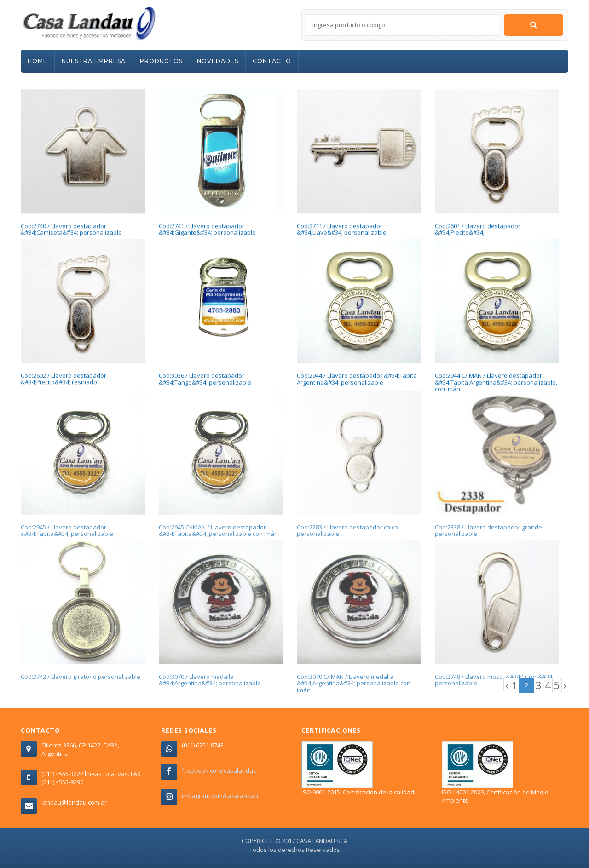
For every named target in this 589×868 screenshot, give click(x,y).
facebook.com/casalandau (219, 770)
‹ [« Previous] (507, 685)
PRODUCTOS (161, 61)
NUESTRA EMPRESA (94, 61)
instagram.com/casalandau (220, 796)
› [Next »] (565, 685)
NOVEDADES (218, 61)
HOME (38, 61)
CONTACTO (272, 61)
